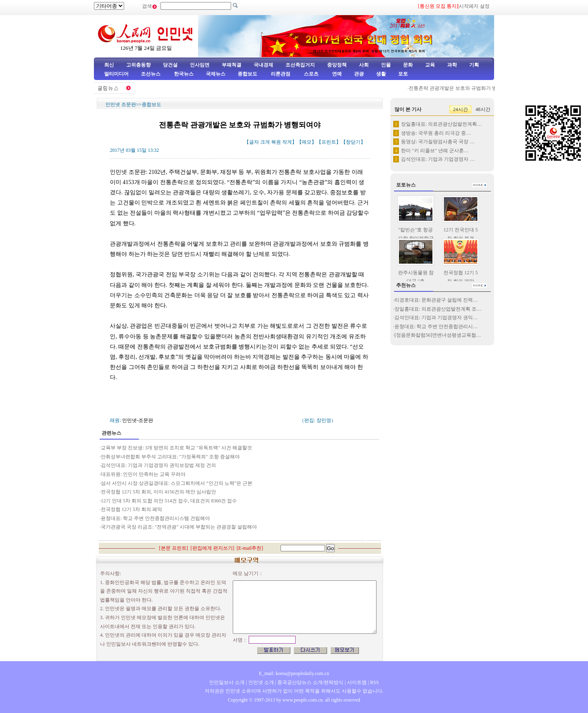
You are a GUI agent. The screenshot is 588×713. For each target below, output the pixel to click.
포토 (403, 74)
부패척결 (232, 65)
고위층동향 (138, 65)
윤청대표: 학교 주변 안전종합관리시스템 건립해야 (155, 518)
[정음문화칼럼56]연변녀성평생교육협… (438, 335)
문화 (408, 65)
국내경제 (263, 65)
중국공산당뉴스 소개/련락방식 (310, 682)
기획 (474, 65)
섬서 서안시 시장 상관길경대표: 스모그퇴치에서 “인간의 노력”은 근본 (177, 483)
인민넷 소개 (261, 682)
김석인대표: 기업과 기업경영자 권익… (436, 318)
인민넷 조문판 (121, 104)
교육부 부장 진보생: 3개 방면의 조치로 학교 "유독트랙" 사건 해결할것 (177, 448)
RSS (374, 682)
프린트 (329, 142)
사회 (364, 65)
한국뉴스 (184, 74)
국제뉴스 (216, 74)
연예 (336, 74)
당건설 (170, 65)
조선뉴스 (151, 74)
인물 (386, 65)
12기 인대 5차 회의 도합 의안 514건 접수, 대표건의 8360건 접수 (169, 501)
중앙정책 (337, 65)
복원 (276, 142)
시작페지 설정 (474, 6)
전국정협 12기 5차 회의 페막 (131, 509)
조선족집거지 (300, 65)
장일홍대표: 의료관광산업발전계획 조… (438, 309)
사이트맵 (357, 682)
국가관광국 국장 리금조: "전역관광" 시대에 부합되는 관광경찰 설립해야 (180, 527)
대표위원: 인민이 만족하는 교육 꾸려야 (143, 474)
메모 (307, 142)
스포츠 (311, 74)
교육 (430, 65)
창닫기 (353, 142)
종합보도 (247, 74)
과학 (452, 65)
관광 (359, 74)
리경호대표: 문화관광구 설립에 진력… (436, 300)
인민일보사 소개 (227, 682)
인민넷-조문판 (138, 420)
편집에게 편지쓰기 (213, 548)
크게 (265, 142)
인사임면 (200, 65)
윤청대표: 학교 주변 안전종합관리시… (436, 327)
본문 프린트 (174, 548)
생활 (381, 74)
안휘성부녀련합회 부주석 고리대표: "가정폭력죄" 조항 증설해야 (171, 457)
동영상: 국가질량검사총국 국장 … (438, 142)
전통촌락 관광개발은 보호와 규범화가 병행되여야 (465, 88)
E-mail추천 (250, 548)
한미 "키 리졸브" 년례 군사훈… (435, 151)
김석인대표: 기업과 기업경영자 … (438, 159)
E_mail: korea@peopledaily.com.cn (294, 673)
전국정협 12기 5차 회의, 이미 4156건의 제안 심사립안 (159, 492)
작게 (287, 142)
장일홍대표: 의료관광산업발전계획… (441, 124)
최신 (109, 65)
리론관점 (281, 74)
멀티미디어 (116, 74)
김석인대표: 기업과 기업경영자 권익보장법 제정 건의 (158, 465)
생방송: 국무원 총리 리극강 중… (436, 133)
